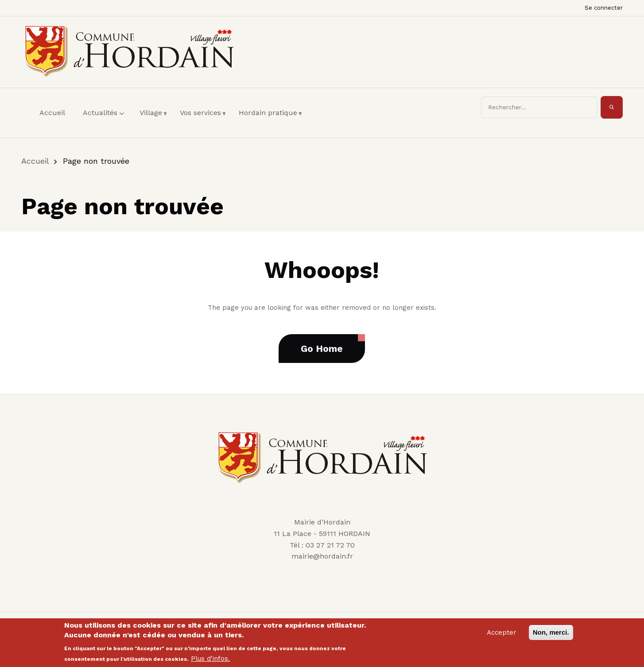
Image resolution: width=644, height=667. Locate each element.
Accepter (502, 635)
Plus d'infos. (210, 661)
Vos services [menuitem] (203, 121)
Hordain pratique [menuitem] (270, 121)
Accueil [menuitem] (52, 113)
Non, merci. (551, 635)
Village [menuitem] (153, 121)
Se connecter (604, 8)
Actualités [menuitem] (105, 121)
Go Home (322, 349)
